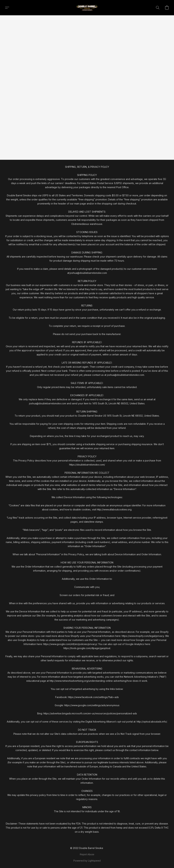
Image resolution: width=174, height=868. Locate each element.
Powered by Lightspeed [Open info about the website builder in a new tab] (87, 861)
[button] (87, 8)
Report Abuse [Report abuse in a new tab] (87, 854)
